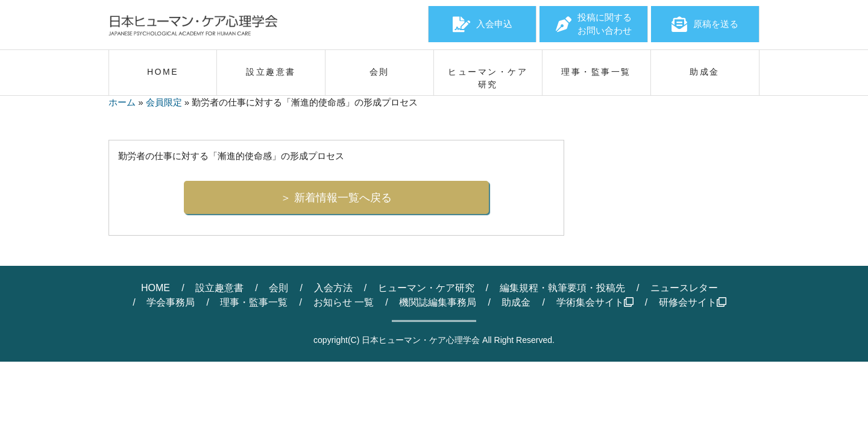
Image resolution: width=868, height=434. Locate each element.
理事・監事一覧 (254, 302)
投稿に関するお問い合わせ (594, 24)
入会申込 (483, 24)
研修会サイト (693, 302)
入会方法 (333, 288)
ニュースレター (684, 288)
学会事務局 (171, 302)
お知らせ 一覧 (344, 302)
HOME (156, 288)
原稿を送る (705, 24)
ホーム (122, 102)
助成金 (516, 302)
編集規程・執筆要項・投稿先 (562, 288)
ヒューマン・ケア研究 (426, 288)
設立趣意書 (219, 288)
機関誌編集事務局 (438, 302)
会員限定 (164, 102)
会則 (278, 288)
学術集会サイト (595, 302)
